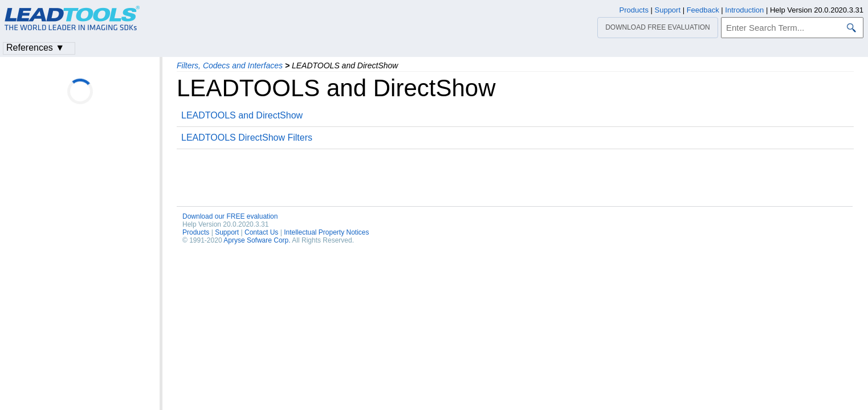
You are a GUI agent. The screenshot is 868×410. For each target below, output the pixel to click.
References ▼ (35, 48)
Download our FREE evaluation (230, 216)
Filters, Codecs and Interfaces (230, 65)
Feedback (703, 10)
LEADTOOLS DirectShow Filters (247, 138)
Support (227, 232)
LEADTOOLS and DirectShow (242, 115)
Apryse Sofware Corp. (257, 240)
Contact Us (261, 232)
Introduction (744, 10)
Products (196, 232)
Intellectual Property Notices (326, 232)
